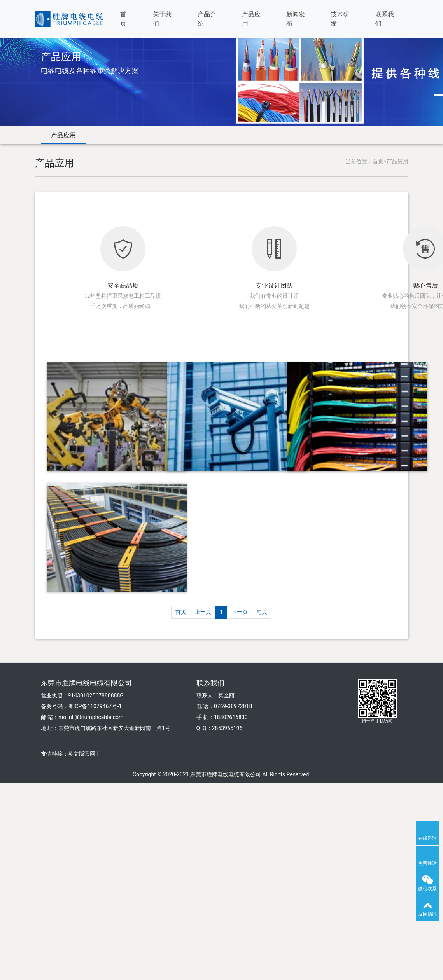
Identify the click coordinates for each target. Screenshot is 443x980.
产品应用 (251, 19)
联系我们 (385, 19)
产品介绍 (207, 19)
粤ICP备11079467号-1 (95, 706)
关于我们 (162, 19)
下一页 (240, 612)
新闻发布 (296, 19)
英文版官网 (82, 754)
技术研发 (340, 19)
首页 (123, 19)
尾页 (262, 612)
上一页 (203, 612)
